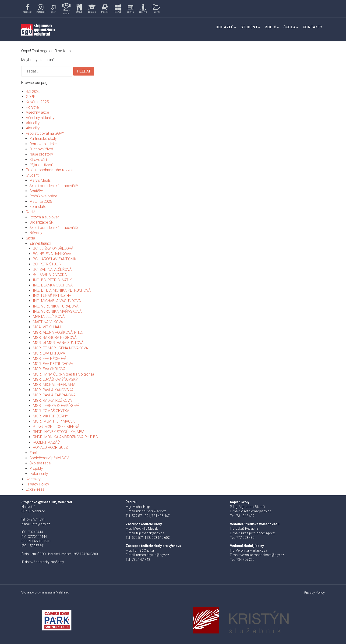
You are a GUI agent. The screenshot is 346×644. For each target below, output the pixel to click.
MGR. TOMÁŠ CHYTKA (51, 411)
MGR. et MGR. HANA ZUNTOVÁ (58, 343)
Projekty (36, 469)
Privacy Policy (37, 484)
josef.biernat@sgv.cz (256, 511)
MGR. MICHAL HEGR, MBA (54, 385)
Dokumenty (39, 474)
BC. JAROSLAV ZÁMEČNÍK (55, 259)
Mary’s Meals (40, 180)
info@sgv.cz (41, 524)
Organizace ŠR (41, 222)
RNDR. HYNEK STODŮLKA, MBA (59, 432)
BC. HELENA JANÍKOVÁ (52, 254)
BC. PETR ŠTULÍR (47, 264)
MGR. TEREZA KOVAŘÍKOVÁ (56, 406)
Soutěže (36, 191)
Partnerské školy (43, 139)
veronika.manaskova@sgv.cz (262, 555)
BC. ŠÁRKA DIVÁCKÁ (50, 275)
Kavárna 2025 (37, 102)
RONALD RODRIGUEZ (50, 447)
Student (249, 27)
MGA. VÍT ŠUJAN (47, 327)
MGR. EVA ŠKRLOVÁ (49, 369)
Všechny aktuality (40, 118)
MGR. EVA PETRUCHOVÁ (53, 364)
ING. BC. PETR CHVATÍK (52, 280)
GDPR (31, 97)
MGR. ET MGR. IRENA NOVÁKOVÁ (60, 348)
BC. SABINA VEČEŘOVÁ (52, 270)
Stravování (38, 160)
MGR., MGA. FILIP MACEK (54, 421)
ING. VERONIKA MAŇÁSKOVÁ (57, 311)
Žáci (33, 453)
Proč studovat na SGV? (45, 133)
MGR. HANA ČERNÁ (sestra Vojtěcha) (63, 374)
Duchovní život (41, 149)
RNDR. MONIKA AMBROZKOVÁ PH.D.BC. (66, 437)
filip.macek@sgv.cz (150, 533)
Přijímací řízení (41, 165)
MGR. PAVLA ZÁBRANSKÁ (54, 395)
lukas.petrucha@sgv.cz (258, 533)
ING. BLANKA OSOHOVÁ (53, 285)
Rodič (271, 27)
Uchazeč (225, 27)
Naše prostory (41, 154)
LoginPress (35, 489)
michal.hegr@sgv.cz (151, 511)
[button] (28, 9)
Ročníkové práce (43, 196)
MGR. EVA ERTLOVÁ (49, 353)
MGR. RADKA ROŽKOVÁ (52, 400)
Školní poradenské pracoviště (54, 186)
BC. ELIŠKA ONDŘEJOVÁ (53, 248)
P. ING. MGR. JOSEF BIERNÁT (57, 427)
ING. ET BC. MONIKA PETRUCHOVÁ (62, 290)
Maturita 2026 (41, 201)
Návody (36, 233)
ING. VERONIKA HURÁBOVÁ (56, 306)
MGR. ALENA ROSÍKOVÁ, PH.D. (58, 332)
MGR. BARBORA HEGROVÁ (55, 338)
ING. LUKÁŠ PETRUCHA (52, 296)
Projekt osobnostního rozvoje (50, 170)
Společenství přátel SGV (49, 458)
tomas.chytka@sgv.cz (152, 555)
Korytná (32, 107)
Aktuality (33, 123)
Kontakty (313, 27)
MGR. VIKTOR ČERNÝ (50, 416)
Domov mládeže (43, 144)
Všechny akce (37, 112)
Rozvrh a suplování (45, 217)
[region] (94, 9)
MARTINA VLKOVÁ (48, 322)
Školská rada (40, 463)
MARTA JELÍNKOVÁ (49, 317)
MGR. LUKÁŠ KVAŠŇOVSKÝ (55, 379)
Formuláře (38, 207)
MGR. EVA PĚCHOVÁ (50, 359)
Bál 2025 (33, 92)
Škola (290, 27)
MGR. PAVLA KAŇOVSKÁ (53, 390)
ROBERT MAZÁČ (46, 442)
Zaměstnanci (40, 243)
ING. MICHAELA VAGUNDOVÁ (57, 301)
